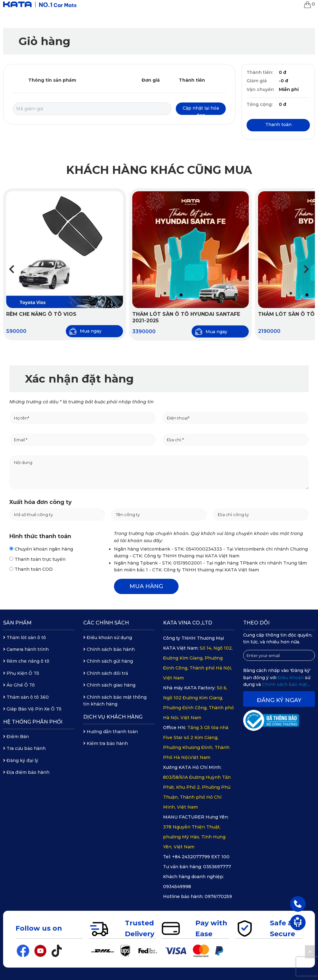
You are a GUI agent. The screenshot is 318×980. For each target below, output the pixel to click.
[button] (306, 269)
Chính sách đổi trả (106, 673)
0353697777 (217, 867)
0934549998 (177, 887)
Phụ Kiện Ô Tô (21, 673)
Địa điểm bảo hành (26, 772)
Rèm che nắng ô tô (26, 661)
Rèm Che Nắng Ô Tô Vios (41, 314)
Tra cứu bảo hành (24, 748)
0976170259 (218, 896)
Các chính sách (106, 623)
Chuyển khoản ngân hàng (41, 549)
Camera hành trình (26, 649)
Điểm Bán (16, 737)
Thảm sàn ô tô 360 (26, 697)
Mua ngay (85, 331)
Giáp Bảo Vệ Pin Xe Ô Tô (32, 709)
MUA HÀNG (146, 586)
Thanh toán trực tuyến (37, 559)
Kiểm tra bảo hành (106, 743)
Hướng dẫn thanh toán (111, 732)
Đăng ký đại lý (21, 760)
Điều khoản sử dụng (108, 637)
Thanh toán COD (31, 569)
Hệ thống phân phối (33, 722)
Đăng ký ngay (279, 700)
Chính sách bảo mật (285, 684)
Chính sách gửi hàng (108, 661)
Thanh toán (278, 125)
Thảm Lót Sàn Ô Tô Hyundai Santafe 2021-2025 (186, 317)
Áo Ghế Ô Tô (19, 685)
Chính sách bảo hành (109, 649)
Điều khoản (291, 678)
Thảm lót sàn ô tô (25, 637)
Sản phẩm (17, 623)
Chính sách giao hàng (109, 685)
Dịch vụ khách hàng (113, 717)
